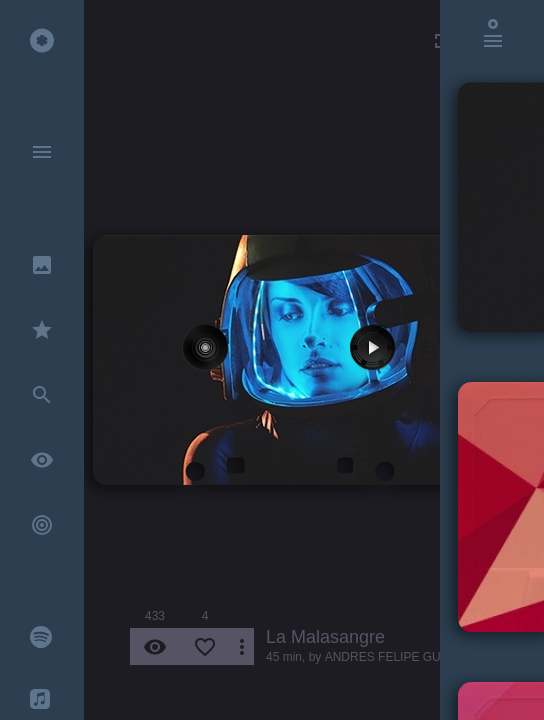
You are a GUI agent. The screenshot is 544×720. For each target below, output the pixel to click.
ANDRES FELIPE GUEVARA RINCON (428, 657)
